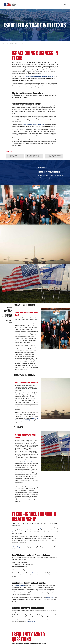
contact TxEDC (31, 622)
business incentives (20, 585)
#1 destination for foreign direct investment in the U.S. (39, 77)
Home (3, 44)
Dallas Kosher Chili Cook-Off (29, 485)
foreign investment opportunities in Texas (33, 125)
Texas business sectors (38, 573)
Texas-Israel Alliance (29, 462)
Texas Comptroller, (18, 547)
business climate (50, 598)
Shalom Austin (19, 473)
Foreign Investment (12, 44)
